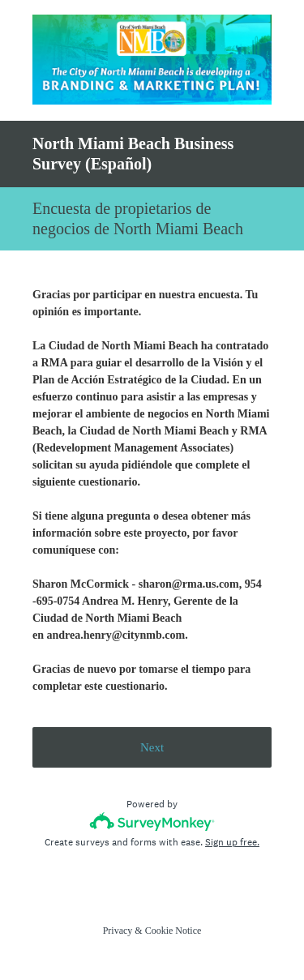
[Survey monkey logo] (152, 822)
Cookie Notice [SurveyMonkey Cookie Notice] (173, 931)
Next (152, 747)
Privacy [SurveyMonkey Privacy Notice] (118, 931)
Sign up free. (232, 842)
